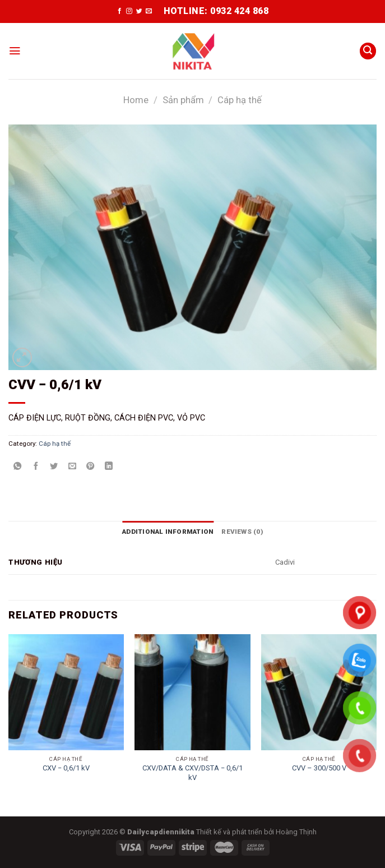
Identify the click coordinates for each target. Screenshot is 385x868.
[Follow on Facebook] (120, 11)
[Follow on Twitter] (139, 11)
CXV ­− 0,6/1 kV (66, 768)
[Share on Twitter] (54, 467)
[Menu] (15, 51)
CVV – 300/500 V (319, 768)
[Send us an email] (149, 11)
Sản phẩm (183, 100)
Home (136, 100)
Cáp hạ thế (240, 100)
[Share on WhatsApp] (17, 467)
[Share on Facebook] (36, 467)
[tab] (168, 532)
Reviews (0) (242, 532)
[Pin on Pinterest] (90, 467)
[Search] (368, 51)
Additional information (168, 532)
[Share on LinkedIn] (109, 467)
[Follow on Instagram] (129, 11)
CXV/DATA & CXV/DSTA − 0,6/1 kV (192, 772)
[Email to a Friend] (72, 467)
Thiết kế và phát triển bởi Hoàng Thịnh (256, 831)
